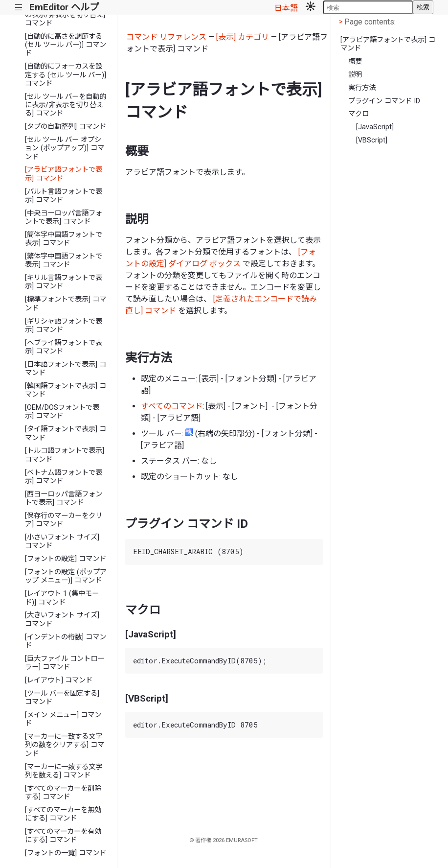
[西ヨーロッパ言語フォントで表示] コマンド (64, 498)
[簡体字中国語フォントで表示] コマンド (64, 239)
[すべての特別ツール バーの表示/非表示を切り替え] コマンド (65, 15)
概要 (355, 61)
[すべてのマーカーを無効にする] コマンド (63, 814)
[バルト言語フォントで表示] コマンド (64, 196)
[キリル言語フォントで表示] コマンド (64, 282)
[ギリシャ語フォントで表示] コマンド (64, 326)
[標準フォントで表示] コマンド (66, 304)
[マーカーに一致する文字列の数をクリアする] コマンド (65, 745)
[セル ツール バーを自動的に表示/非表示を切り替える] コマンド (66, 105)
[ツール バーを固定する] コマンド (62, 698)
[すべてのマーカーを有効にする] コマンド (63, 836)
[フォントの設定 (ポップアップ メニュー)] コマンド (66, 576)
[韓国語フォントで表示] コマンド (66, 390)
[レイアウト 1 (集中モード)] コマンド (62, 598)
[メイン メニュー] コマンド (63, 719)
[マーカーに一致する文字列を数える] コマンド (64, 771)
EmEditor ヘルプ (64, 7)
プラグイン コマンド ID (384, 101)
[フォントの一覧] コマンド (66, 853)
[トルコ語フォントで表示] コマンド (65, 455)
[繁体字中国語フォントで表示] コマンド (64, 260)
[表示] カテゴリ (243, 37)
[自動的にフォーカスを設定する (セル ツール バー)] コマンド (66, 75)
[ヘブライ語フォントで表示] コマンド (64, 347)
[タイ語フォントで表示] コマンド (66, 433)
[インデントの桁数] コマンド (66, 641)
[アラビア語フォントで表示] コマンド (64, 174)
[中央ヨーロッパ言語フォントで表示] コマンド (64, 217)
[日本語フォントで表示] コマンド (66, 369)
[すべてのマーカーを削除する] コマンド (63, 793)
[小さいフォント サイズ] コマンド (62, 541)
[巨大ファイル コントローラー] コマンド (65, 663)
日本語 (286, 8)
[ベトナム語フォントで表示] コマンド (64, 477)
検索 (423, 7)
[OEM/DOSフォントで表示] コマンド (62, 412)
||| (19, 8)
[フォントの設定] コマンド (66, 559)
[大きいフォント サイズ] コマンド (62, 619)
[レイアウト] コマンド (59, 680)
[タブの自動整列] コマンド (66, 127)
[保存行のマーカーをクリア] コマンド (64, 520)
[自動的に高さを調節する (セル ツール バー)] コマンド (66, 45)
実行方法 (362, 88)
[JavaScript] (375, 127)
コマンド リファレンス (166, 37)
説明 (355, 75)
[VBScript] (372, 140)
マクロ (358, 114)
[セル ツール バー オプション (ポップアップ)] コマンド (65, 148)
